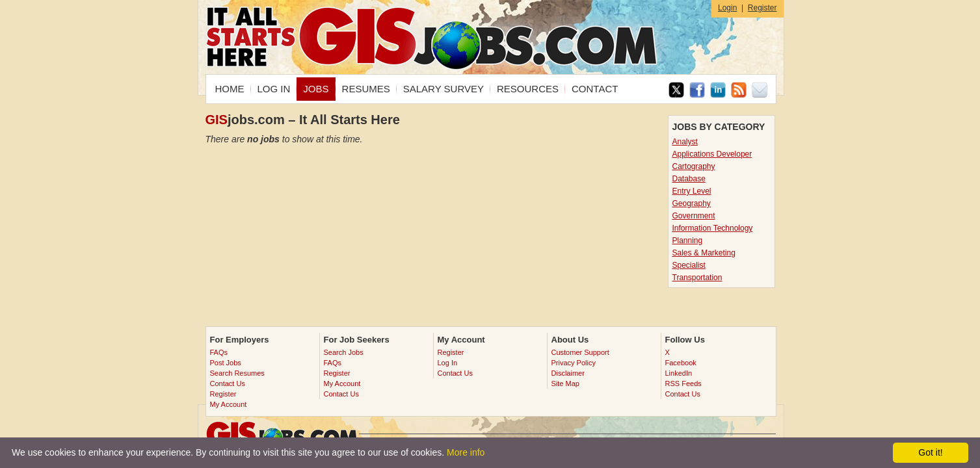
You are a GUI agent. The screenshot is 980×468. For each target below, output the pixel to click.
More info (466, 452)
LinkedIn (679, 373)
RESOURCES (528, 89)
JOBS (316, 89)
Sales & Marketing (704, 253)
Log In (448, 363)
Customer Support (580, 352)
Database (689, 179)
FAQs (219, 352)
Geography (692, 203)
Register (762, 8)
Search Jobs (344, 352)
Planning (688, 240)
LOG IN (274, 89)
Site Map (565, 383)
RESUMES (366, 89)
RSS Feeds (683, 383)
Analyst (685, 142)
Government (694, 216)
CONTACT (595, 89)
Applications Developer (712, 154)
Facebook (681, 363)
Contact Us (228, 383)
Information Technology (713, 228)
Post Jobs (226, 363)
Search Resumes (237, 373)
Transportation (697, 278)
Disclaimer (568, 373)
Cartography (694, 166)
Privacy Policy (574, 363)
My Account (229, 404)
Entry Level (692, 191)
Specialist (689, 265)
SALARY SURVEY (444, 89)
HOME (230, 89)
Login (727, 8)
